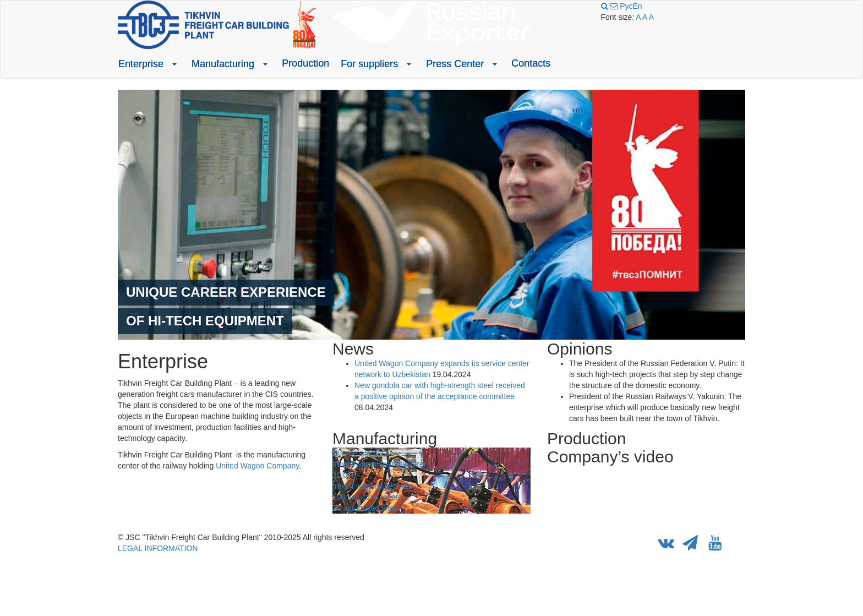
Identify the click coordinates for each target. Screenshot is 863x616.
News (353, 349)
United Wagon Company (257, 466)
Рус (626, 6)
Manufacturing (223, 64)
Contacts (531, 63)
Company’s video (610, 457)
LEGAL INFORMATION (158, 548)
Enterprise (141, 64)
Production (305, 63)
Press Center (455, 64)
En (637, 6)
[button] (174, 64)
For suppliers (369, 64)
